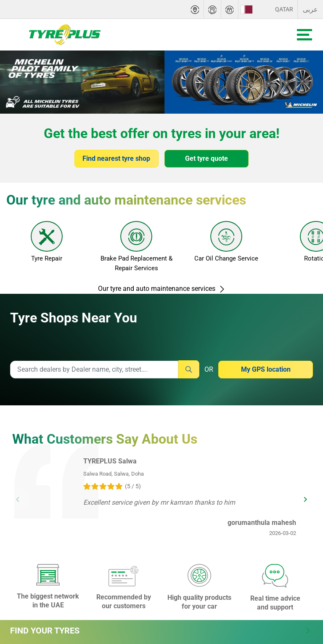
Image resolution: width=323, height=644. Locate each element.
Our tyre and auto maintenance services (162, 289)
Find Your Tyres (160, 631)
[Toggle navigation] (304, 35)
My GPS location (266, 369)
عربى (310, 9)
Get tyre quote (207, 158)
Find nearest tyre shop (116, 158)
